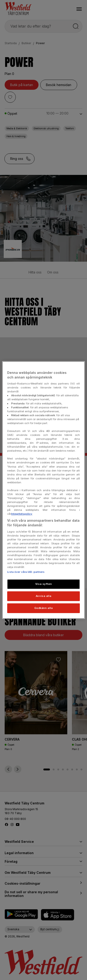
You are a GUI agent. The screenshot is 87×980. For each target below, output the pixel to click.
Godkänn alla (44, 608)
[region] (43, 490)
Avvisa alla (43, 596)
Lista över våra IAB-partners (26, 572)
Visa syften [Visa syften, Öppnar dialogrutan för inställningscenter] (43, 584)
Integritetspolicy (22, 514)
